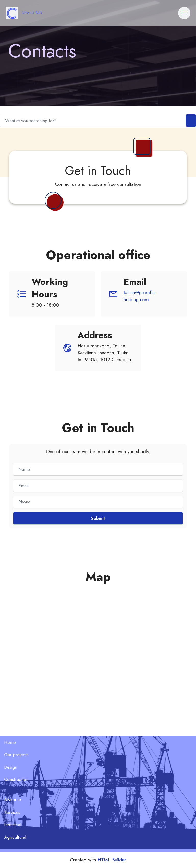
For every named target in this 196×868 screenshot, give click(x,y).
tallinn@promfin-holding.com (140, 296)
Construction (16, 779)
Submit (98, 518)
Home (10, 742)
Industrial (13, 825)
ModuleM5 (32, 13)
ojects (23, 755)
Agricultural (15, 837)
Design (11, 767)
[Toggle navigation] (184, 13)
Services (12, 812)
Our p (10, 755)
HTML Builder (112, 860)
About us (13, 800)
